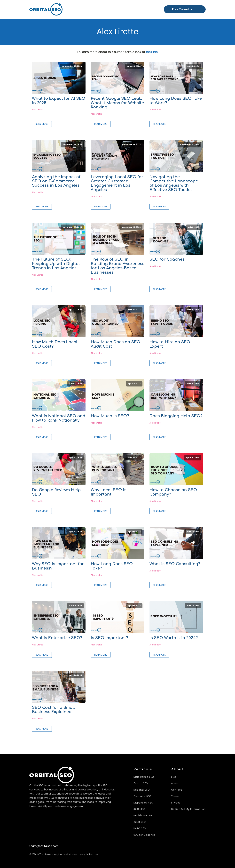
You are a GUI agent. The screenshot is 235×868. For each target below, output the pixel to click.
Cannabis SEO (142, 796)
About (175, 783)
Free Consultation (185, 9)
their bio (152, 52)
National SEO (142, 790)
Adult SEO (140, 822)
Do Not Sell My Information (188, 809)
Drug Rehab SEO (144, 777)
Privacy (176, 803)
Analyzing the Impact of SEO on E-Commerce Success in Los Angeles (56, 181)
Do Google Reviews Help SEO (56, 492)
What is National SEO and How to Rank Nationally (59, 418)
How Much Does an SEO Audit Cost (116, 344)
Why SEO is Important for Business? (58, 566)
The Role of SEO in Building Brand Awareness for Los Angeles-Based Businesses (117, 266)
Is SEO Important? (109, 638)
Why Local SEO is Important (109, 492)
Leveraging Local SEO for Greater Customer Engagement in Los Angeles (117, 183)
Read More (42, 124)
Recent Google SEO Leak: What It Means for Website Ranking (117, 103)
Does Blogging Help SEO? (176, 416)
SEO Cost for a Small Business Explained (53, 710)
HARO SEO (140, 828)
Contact (177, 790)
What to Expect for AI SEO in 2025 (59, 101)
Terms (175, 796)
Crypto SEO (141, 783)
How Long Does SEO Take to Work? (176, 101)
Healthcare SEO (143, 816)
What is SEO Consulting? (175, 564)
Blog (174, 777)
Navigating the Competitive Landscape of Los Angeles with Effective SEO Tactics (174, 183)
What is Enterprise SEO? (57, 638)
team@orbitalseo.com (44, 846)
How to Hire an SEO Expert (170, 344)
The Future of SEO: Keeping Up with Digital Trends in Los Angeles (56, 264)
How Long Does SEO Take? (112, 566)
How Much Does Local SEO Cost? (55, 344)
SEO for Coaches (167, 259)
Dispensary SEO (143, 803)
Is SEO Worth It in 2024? (174, 638)
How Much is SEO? (110, 416)
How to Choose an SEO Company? (173, 492)
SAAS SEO (139, 809)
